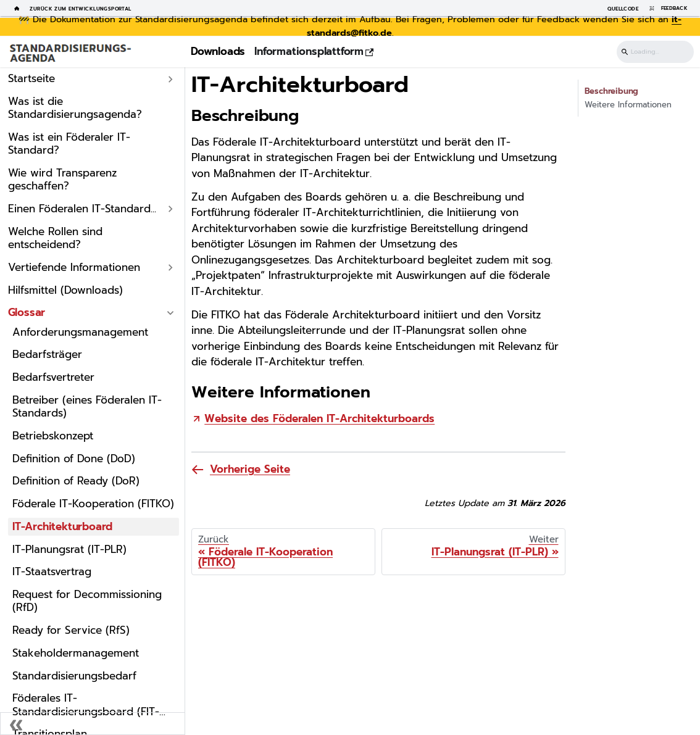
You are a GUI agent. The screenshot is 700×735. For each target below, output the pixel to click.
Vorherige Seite (250, 469)
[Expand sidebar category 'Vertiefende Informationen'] (171, 268)
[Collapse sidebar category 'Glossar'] (171, 313)
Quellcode (623, 8)
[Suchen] (655, 52)
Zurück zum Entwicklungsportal (80, 8)
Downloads (218, 51)
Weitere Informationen (628, 105)
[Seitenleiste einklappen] (93, 724)
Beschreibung (612, 91)
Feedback (666, 8)
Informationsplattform (314, 51)
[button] (91, 209)
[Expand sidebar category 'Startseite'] (171, 79)
